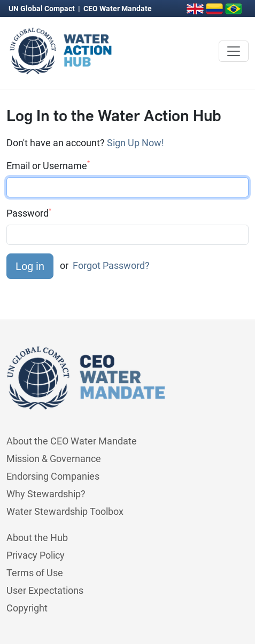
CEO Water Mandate (118, 9)
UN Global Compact (42, 9)
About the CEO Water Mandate (72, 441)
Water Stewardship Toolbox (65, 511)
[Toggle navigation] (234, 51)
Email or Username (48, 165)
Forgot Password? (111, 265)
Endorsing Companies (53, 476)
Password (29, 213)
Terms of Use (35, 573)
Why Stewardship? (46, 494)
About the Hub (37, 538)
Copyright (27, 608)
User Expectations (45, 590)
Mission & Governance (54, 459)
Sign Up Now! (136, 143)
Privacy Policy (36, 555)
